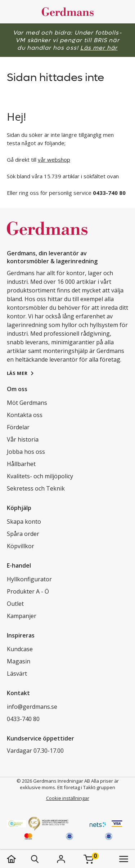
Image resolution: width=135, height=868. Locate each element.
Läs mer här (99, 48)
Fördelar (18, 427)
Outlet (15, 604)
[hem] (19, 859)
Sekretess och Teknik (36, 488)
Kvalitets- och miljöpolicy (40, 476)
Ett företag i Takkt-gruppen (86, 787)
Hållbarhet (21, 464)
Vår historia (23, 439)
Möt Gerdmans (27, 403)
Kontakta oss (25, 415)
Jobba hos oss (26, 452)
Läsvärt (17, 674)
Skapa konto (24, 522)
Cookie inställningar (68, 798)
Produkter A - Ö (28, 591)
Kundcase (20, 649)
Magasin (19, 661)
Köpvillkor (21, 546)
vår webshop (54, 160)
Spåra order (23, 534)
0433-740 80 (23, 719)
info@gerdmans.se (32, 707)
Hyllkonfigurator (29, 579)
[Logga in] (61, 859)
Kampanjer (22, 616)
